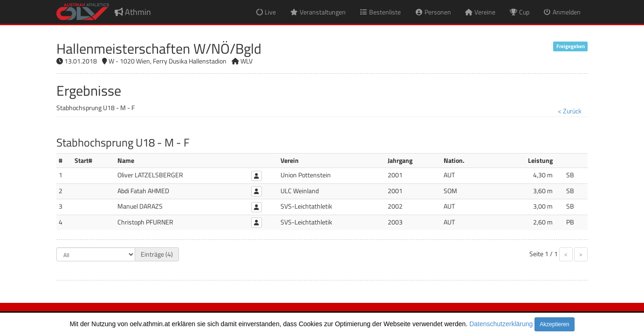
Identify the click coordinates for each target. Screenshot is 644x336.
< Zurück (570, 111)
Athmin (133, 12)
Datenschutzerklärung (501, 324)
